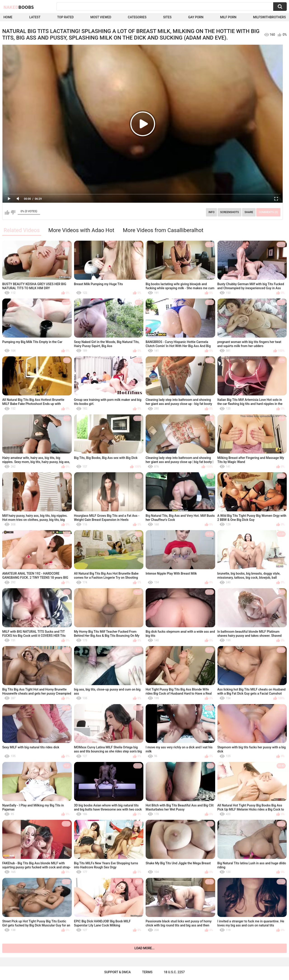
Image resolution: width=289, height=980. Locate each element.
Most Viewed (101, 17)
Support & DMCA (118, 972)
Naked (19, 7)
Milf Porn (228, 17)
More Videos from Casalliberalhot (163, 230)
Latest (35, 17)
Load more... (145, 948)
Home (8, 17)
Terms (147, 972)
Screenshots (230, 212)
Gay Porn (196, 17)
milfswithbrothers (269, 17)
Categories (137, 17)
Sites (167, 17)
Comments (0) (268, 212)
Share (249, 212)
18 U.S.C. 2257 (174, 972)
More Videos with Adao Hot (81, 230)
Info (211, 212)
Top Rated (65, 17)
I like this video (7, 212)
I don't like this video (13, 212)
